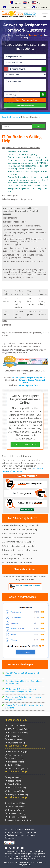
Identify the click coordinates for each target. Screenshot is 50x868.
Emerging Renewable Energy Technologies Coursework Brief (24, 682)
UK (27, 3)
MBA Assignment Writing (17, 729)
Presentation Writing (16, 787)
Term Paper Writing (15, 806)
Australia (15, 3)
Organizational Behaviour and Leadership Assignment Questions (23, 698)
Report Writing (13, 777)
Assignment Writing (15, 803)
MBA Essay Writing (15, 726)
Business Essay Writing (17, 732)
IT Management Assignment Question (29, 377)
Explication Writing (15, 762)
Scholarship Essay (14, 758)
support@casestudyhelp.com (17, 7)
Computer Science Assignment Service (32, 381)
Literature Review (14, 739)
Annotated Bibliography (17, 751)
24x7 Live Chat (39, 7)
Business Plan (13, 736)
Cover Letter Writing (15, 791)
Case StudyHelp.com (11, 117)
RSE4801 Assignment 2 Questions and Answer (22, 674)
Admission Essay (14, 755)
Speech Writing (13, 784)
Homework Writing (15, 810)
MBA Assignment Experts (29, 385)
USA (36, 3)
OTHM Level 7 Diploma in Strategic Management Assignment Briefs (21, 690)
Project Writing (13, 781)
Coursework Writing (15, 813)
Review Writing (13, 765)
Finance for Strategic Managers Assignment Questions (24, 706)
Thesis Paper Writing (16, 817)
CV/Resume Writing (15, 743)
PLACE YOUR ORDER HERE (25, 444)
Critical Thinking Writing (17, 768)
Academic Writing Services (18, 820)
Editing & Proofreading (17, 794)
